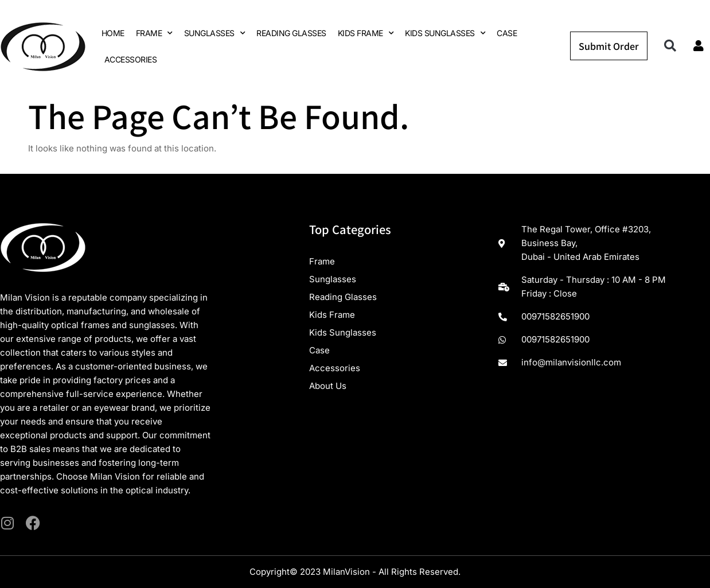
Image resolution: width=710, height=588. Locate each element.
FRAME (154, 33)
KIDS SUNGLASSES (445, 33)
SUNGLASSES (215, 33)
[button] (670, 46)
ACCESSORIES (131, 59)
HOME (113, 33)
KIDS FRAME (366, 33)
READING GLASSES (291, 33)
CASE (507, 33)
